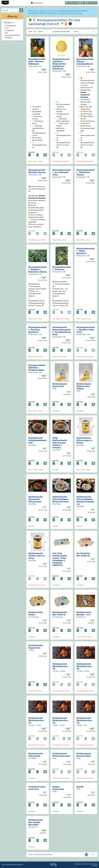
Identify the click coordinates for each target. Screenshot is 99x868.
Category (9, 22)
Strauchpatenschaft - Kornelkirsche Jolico (61, 172)
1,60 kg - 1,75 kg (35, 725)
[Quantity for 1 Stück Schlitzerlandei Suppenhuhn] (34, 684)
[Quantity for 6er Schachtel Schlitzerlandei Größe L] (34, 630)
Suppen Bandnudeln (58, 788)
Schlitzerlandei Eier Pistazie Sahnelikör (36, 822)
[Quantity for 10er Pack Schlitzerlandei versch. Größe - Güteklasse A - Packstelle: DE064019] (58, 579)
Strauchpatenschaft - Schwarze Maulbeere (37, 330)
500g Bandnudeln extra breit (37, 788)
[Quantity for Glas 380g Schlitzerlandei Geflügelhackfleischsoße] (34, 463)
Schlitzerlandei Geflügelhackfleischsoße (37, 440)
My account (92, 3)
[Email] (52, 865)
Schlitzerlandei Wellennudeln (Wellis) (84, 386)
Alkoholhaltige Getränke (12, 35)
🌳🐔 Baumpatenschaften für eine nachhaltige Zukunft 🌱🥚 (54, 22)
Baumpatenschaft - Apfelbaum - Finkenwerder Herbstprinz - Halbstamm (61, 64)
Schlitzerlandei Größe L (36, 613)
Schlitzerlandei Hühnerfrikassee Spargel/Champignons (85, 500)
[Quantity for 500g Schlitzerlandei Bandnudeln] (58, 404)
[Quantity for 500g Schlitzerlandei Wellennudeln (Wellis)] (82, 404)
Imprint (95, 865)
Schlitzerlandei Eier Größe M (60, 613)
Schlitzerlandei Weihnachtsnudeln (61, 755)
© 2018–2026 (12, 865)
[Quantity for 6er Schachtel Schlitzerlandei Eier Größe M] (58, 630)
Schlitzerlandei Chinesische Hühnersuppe (36, 499)
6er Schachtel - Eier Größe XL (84, 554)
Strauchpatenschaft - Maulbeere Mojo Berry (85, 330)
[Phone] (55, 865)
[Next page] (89, 855)
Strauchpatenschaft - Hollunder (61, 268)
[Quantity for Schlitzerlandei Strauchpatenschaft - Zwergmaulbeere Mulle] (58, 350)
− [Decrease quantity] (30, 155)
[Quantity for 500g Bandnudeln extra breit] (34, 805)
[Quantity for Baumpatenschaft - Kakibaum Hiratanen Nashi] (34, 404)
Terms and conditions (81, 864)
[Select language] (83, 3)
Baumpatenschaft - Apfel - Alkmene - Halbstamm (37, 61)
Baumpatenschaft (10, 26)
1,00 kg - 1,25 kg (59, 671)
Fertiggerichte (9, 30)
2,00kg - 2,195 (82, 725)
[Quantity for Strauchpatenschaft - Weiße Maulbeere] (82, 312)
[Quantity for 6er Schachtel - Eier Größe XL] (82, 579)
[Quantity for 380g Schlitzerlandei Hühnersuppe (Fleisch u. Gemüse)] (58, 463)
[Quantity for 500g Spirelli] (82, 805)
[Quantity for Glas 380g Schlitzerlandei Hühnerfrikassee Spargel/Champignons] (82, 520)
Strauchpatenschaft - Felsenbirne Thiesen (85, 172)
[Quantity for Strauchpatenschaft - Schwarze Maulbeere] (34, 350)
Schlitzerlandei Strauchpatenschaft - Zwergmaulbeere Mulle (62, 331)
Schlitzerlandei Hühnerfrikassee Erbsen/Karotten (61, 499)
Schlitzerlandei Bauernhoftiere (84, 755)
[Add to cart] (45, 155)
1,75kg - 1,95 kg (58, 725)
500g (54, 389)
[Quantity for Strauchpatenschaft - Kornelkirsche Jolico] (58, 234)
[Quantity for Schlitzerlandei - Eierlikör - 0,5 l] (82, 630)
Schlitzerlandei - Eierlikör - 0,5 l (84, 613)
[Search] (10, 10)
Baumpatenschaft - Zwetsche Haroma (37, 171)
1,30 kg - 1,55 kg (83, 671)
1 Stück (31, 650)
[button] (30, 427)
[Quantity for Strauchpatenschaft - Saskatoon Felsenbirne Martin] (34, 312)
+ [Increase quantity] (37, 155)
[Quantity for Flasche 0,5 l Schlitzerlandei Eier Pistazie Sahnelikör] (34, 840)
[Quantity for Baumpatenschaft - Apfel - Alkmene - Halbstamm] (34, 155)
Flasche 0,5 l (81, 617)
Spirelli (80, 787)
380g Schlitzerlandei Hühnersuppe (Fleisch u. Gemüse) (60, 443)
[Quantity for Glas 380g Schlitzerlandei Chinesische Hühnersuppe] (34, 520)
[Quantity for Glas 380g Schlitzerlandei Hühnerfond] (34, 772)
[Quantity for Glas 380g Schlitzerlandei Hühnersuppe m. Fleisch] (82, 463)
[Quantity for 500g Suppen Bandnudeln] (58, 805)
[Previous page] (84, 855)
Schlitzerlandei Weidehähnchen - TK (61, 666)
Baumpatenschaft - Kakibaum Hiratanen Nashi (37, 368)
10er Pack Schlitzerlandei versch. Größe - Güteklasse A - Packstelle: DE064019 (60, 559)
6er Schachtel (33, 617)
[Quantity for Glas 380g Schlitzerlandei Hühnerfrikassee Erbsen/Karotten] (58, 520)
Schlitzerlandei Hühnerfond (36, 755)
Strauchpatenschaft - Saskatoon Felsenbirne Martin (38, 269)
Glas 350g (32, 560)
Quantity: (32, 152)
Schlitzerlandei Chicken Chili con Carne (37, 556)
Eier (6, 33)
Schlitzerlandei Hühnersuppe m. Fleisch (84, 440)
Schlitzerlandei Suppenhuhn (36, 647)
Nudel (6, 28)
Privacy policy (93, 864)
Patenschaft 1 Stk (35, 66)
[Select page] (93, 855)
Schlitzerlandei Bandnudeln (60, 385)
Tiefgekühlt (8, 38)
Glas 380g (32, 445)
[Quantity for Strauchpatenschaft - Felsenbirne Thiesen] (82, 234)
